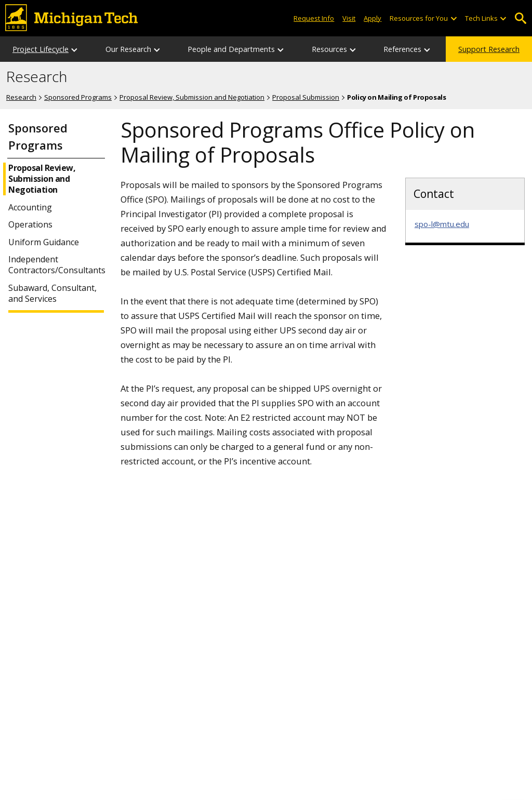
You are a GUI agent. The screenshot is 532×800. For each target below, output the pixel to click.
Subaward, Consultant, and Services (52, 294)
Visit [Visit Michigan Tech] (349, 18)
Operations (30, 225)
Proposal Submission (306, 97)
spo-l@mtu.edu (442, 224)
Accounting (30, 208)
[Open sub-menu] (453, 18)
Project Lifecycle (41, 49)
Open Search (520, 18)
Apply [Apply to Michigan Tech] (373, 18)
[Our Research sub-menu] (157, 49)
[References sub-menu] (428, 49)
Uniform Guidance (44, 242)
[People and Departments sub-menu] (281, 49)
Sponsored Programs (78, 97)
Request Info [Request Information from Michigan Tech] (314, 18)
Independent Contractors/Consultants (56, 265)
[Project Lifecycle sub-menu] (75, 49)
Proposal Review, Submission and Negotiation (192, 97)
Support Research (489, 49)
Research (37, 77)
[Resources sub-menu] (353, 49)
